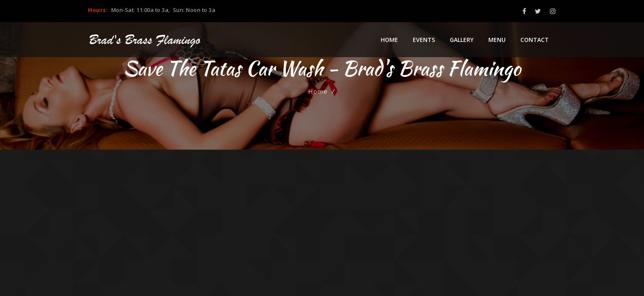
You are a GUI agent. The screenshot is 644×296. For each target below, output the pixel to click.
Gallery (462, 40)
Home (389, 40)
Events (424, 40)
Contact (535, 40)
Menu (497, 40)
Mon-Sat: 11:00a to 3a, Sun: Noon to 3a (163, 10)
